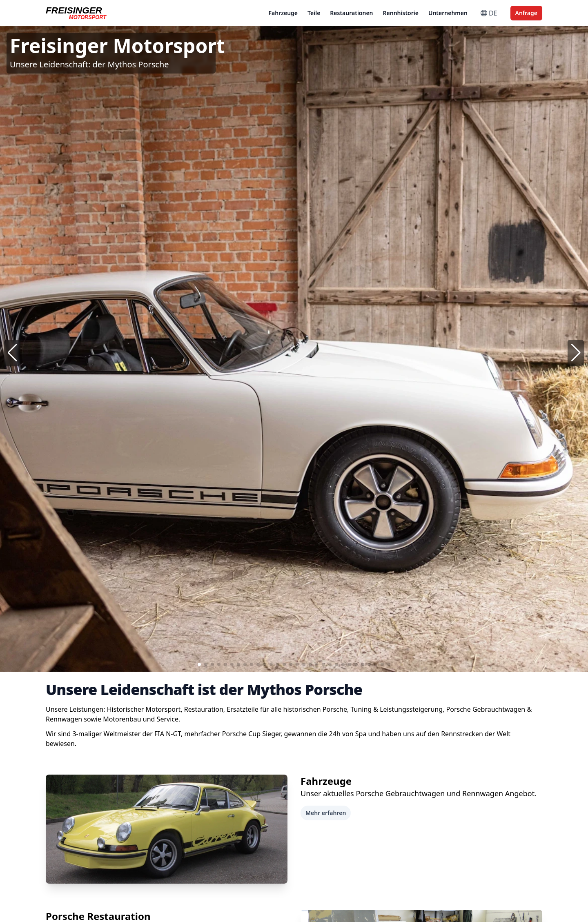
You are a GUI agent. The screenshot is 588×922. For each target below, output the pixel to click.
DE (489, 13)
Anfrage (526, 13)
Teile (314, 13)
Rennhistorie (401, 13)
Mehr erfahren (326, 813)
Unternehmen (448, 13)
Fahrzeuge (283, 13)
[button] (576, 353)
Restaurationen (351, 13)
